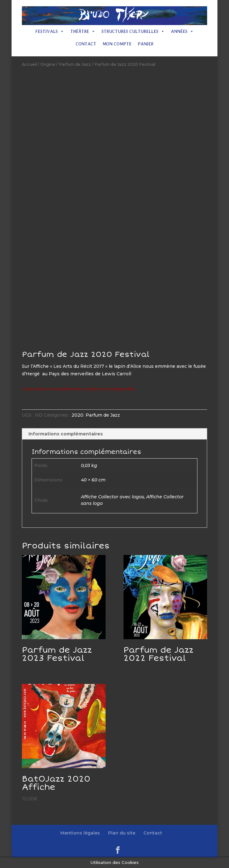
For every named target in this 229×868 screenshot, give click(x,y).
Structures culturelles (133, 31)
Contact (86, 44)
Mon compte (117, 44)
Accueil (29, 64)
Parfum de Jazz (75, 64)
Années (182, 31)
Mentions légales (80, 833)
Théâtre (83, 31)
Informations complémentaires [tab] (66, 434)
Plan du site (122, 833)
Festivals (50, 31)
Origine (48, 64)
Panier (146, 44)
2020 (77, 415)
